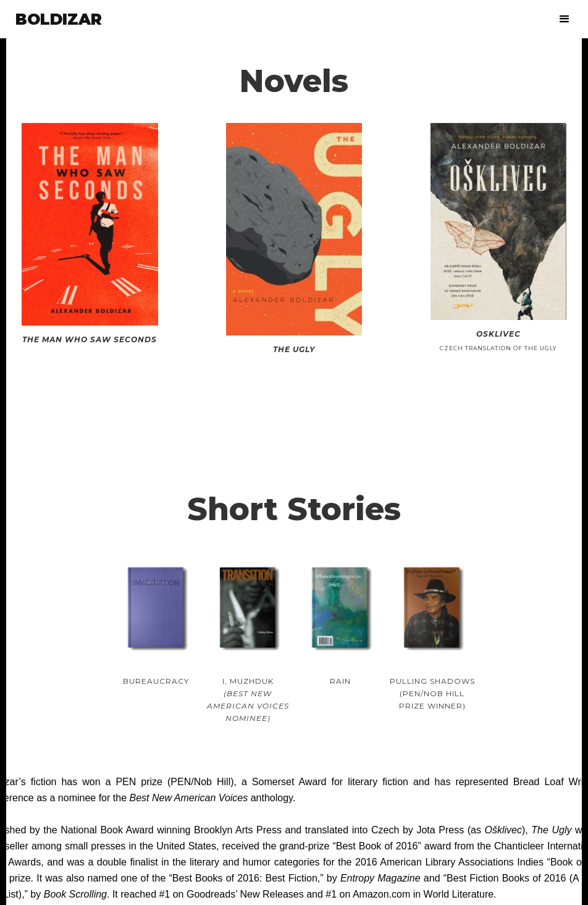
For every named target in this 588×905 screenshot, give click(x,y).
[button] (565, 19)
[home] (59, 19)
